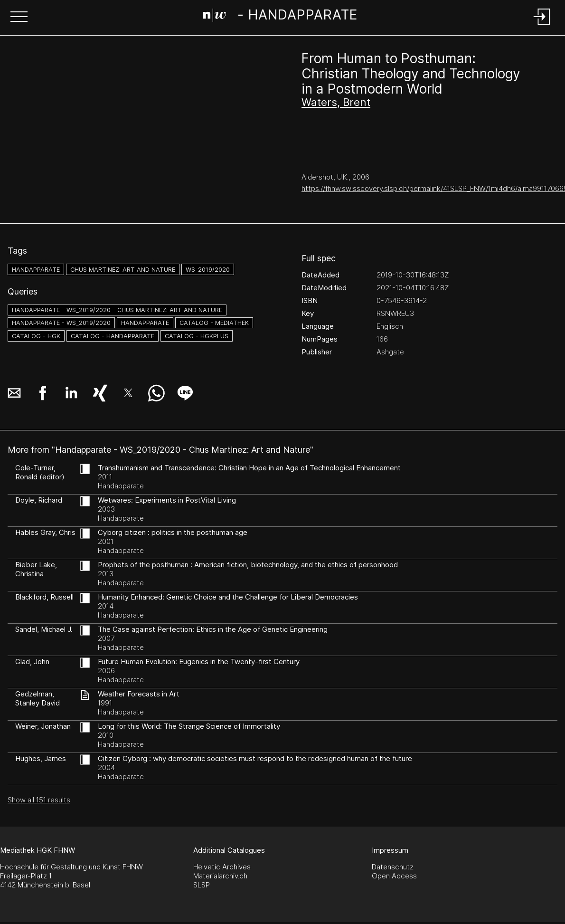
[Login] (542, 25)
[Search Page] (280, 17)
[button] (19, 18)
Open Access (394, 876)
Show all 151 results (39, 800)
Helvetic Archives (222, 867)
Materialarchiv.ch (220, 876)
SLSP (202, 885)
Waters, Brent (336, 102)
